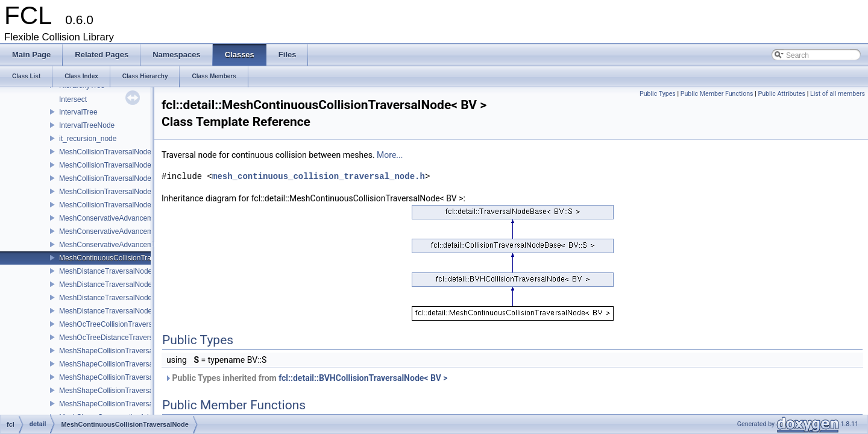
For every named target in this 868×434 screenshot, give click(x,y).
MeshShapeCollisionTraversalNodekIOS (124, 364)
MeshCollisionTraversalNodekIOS (113, 165)
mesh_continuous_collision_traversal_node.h (319, 176)
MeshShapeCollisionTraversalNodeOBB (123, 377)
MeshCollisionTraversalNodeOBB (113, 178)
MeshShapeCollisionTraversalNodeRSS (123, 404)
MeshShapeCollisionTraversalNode (116, 351)
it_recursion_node (88, 139)
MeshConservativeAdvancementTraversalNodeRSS (142, 245)
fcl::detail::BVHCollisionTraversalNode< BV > (363, 378)
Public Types (658, 94)
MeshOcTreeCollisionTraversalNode (117, 324)
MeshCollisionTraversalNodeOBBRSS (120, 192)
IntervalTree (78, 112)
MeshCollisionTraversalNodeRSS (113, 205)
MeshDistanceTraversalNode (105, 271)
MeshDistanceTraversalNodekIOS (114, 285)
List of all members (838, 94)
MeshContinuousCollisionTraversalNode (124, 258)
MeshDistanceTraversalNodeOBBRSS (121, 298)
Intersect (73, 99)
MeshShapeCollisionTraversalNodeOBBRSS (131, 391)
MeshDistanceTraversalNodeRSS (113, 311)
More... (390, 155)
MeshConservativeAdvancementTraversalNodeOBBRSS (150, 231)
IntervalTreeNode (87, 125)
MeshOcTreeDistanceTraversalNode (118, 338)
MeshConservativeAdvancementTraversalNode (135, 218)
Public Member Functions (717, 94)
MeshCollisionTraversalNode (105, 152)
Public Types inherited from (306, 378)
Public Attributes (782, 94)
